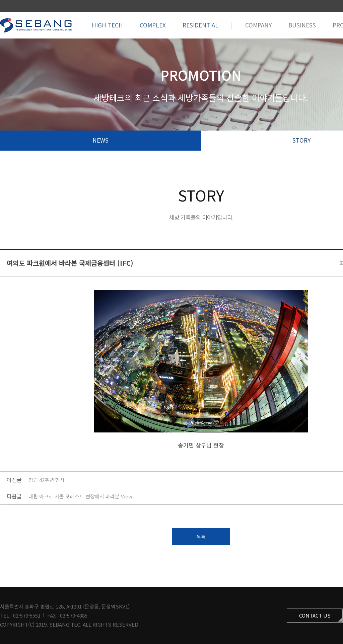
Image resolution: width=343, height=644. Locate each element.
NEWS (100, 140)
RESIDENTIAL (200, 25)
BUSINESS (302, 25)
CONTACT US (315, 615)
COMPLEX (153, 25)
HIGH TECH (107, 25)
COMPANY (258, 25)
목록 (201, 537)
